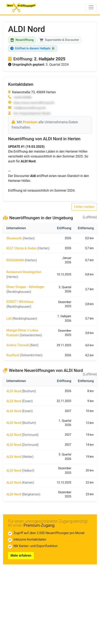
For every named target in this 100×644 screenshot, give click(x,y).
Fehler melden (84, 207)
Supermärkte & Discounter (59, 40)
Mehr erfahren (21, 555)
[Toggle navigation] (91, 7)
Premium (30, 122)
